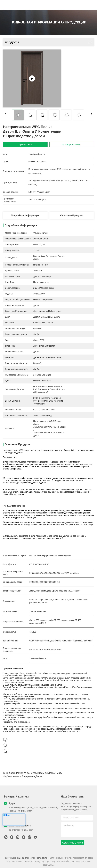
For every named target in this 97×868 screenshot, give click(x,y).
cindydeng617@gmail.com (21, 830)
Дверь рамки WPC (19, 773)
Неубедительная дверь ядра (45, 773)
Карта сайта (42, 858)
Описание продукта (72, 215)
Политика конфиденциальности (19, 858)
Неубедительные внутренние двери (23, 776)
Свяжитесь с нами (72, 843)
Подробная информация (25, 215)
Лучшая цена (25, 144)
